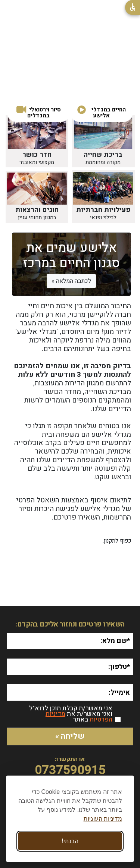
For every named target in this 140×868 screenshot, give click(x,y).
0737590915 (70, 770)
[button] (39, 113)
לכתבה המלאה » (71, 281)
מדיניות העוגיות (103, 819)
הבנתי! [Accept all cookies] (70, 841)
